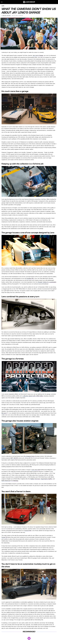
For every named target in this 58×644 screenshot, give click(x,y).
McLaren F (5, 413)
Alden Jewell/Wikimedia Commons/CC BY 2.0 (48, 265)
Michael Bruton (7, 16)
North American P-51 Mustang (10, 481)
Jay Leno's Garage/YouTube (51, 123)
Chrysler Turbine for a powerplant (47, 282)
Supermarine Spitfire (46, 479)
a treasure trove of (30, 456)
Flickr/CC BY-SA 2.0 (52, 329)
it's (24, 456)
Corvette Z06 (30, 278)
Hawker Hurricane (35, 479)
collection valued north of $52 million (33, 396)
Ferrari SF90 (28, 531)
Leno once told (36, 470)
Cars (3, 6)
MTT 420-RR (14, 458)
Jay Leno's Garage (38, 55)
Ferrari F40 (5, 537)
